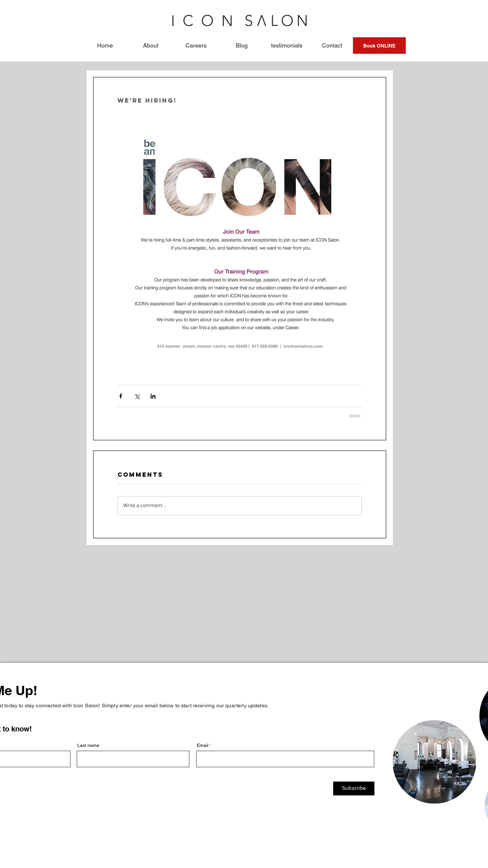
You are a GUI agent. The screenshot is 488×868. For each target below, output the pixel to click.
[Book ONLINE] (379, 46)
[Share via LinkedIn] (153, 396)
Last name (88, 745)
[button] (151, 46)
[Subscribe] (354, 788)
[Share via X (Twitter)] (137, 396)
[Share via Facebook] (121, 396)
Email (203, 745)
